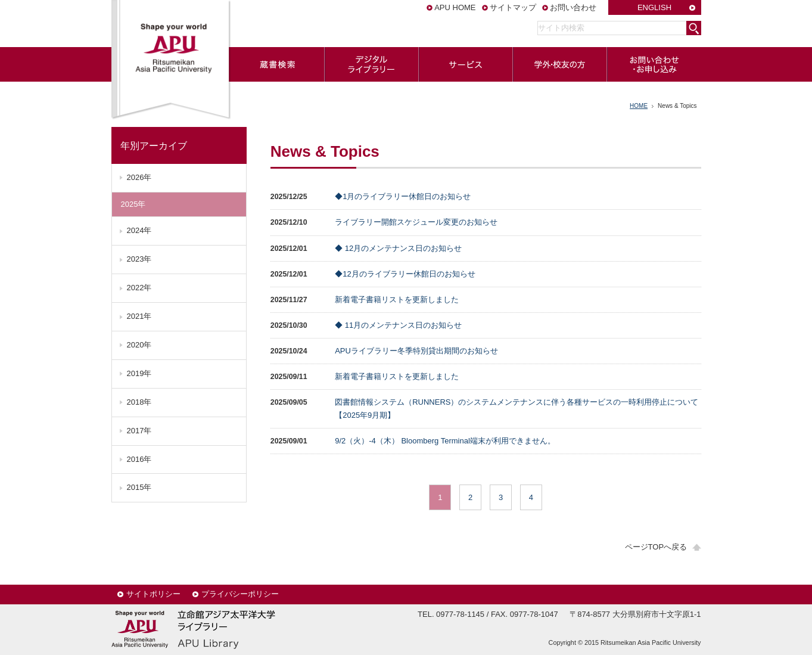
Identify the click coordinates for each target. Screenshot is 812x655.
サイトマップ (513, 7)
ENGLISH (654, 7)
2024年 (139, 230)
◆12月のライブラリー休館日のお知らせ (405, 274)
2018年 (139, 402)
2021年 (139, 316)
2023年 (139, 259)
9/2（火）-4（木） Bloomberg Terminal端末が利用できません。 (445, 441)
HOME (639, 106)
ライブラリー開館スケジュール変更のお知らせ (416, 222)
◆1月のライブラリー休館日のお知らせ (403, 196)
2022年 (139, 288)
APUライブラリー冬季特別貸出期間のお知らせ (416, 351)
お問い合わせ (573, 7)
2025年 (133, 204)
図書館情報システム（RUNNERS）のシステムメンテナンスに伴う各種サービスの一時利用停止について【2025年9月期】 (517, 409)
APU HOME (455, 7)
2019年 (139, 373)
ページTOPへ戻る (656, 547)
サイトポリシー (153, 594)
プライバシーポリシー (240, 594)
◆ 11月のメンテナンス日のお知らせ (398, 325)
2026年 (139, 177)
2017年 (139, 431)
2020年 (139, 345)
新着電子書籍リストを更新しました (397, 299)
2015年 (139, 487)
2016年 (139, 459)
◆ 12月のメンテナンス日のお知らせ (398, 248)
